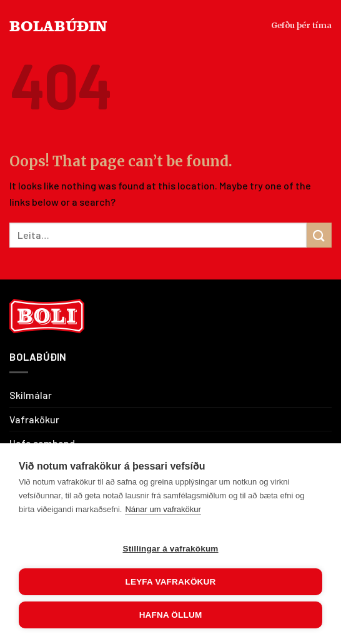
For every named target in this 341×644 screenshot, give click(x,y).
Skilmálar (31, 395)
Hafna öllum (171, 615)
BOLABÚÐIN (58, 25)
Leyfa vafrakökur (171, 582)
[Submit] (319, 235)
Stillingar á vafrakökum (170, 549)
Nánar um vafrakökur (163, 509)
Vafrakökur (34, 419)
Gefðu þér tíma (301, 25)
